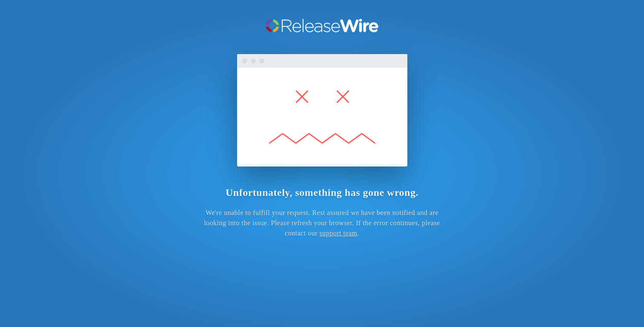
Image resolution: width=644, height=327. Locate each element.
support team (338, 233)
